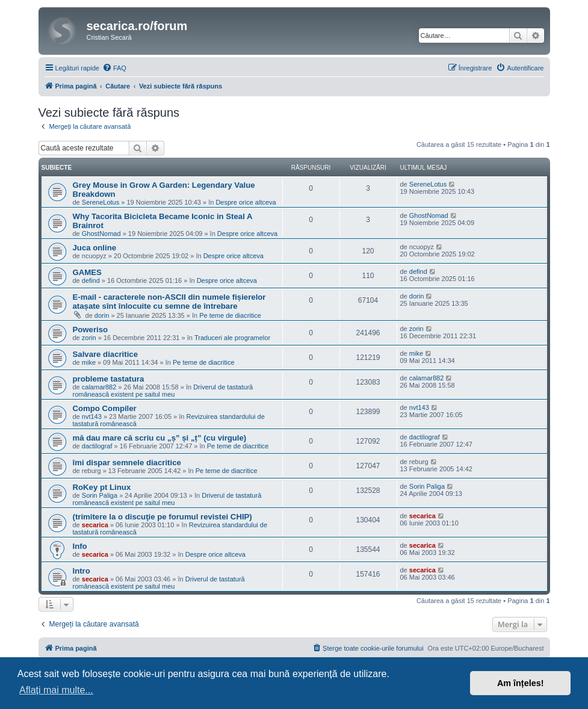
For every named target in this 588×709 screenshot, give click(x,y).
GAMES (87, 272)
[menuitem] (114, 68)
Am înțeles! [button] (521, 683)
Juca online (95, 248)
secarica (95, 525)
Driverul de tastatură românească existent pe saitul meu (163, 391)
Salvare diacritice (106, 354)
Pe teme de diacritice (230, 315)
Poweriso (91, 330)
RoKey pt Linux (102, 487)
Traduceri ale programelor (232, 338)
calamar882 (99, 387)
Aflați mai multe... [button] (56, 690)
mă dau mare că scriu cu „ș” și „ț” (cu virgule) (160, 438)
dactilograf (97, 446)
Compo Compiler (105, 408)
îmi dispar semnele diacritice (127, 463)
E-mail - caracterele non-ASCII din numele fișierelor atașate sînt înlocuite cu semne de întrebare (169, 302)
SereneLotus (101, 202)
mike (89, 362)
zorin (89, 338)
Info (80, 546)
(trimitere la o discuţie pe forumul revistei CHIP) (162, 517)
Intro (82, 571)
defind (91, 280)
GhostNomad (101, 234)
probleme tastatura (109, 379)
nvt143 (92, 416)
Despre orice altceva (246, 202)
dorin (102, 315)
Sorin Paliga (100, 495)
